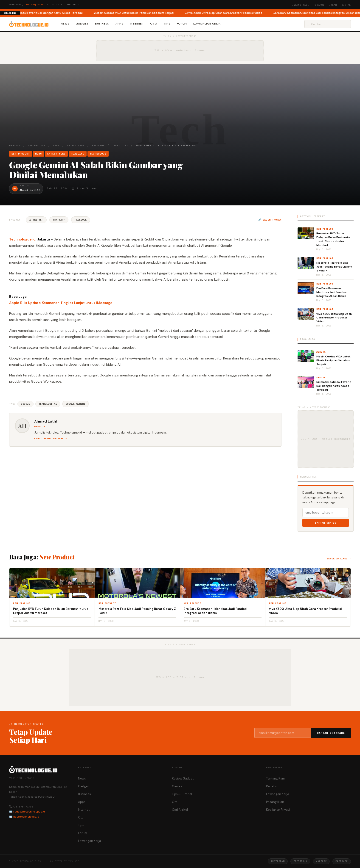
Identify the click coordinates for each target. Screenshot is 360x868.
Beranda (15, 145)
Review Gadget (183, 778)
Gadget (82, 24)
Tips (167, 24)
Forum (182, 24)
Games (177, 786)
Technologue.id (22, 239)
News (65, 24)
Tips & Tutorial (182, 794)
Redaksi (319, 5)
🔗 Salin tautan (270, 220)
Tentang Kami (300, 5)
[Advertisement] (180, 109)
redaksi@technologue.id (29, 812)
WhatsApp (59, 220)
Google (25, 404)
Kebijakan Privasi (278, 810)
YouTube (321, 861)
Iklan (333, 5)
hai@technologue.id (26, 817)
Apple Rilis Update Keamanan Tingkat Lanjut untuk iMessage (61, 303)
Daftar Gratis (326, 523)
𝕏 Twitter (36, 220)
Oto (154, 24)
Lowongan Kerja (207, 24)
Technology (120, 145)
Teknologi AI (48, 404)
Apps (119, 24)
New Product (37, 145)
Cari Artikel (180, 810)
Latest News (76, 145)
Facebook (81, 220)
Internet (137, 24)
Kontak (346, 5)
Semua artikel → (339, 559)
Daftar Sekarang (331, 733)
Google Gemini (76, 404)
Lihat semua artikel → (51, 438)
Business (102, 24)
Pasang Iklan (275, 802)
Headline (98, 145)
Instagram (278, 861)
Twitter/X (300, 861)
